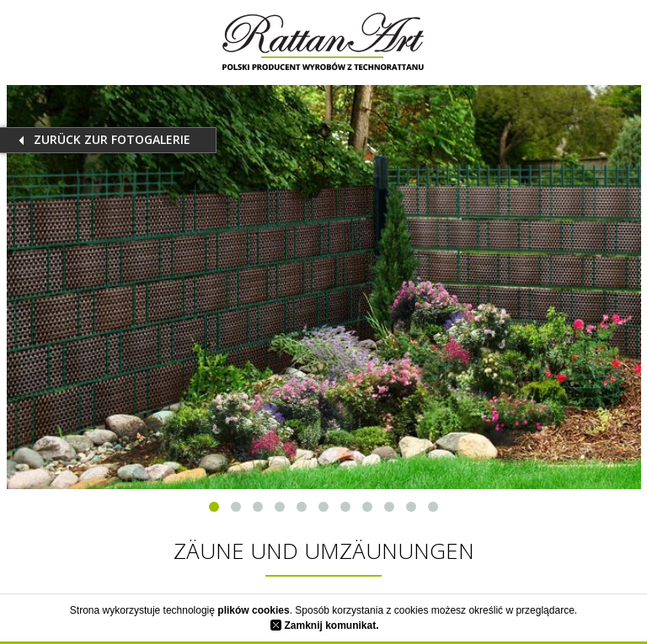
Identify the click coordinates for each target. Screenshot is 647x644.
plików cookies (253, 610)
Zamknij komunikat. (324, 625)
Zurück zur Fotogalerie (112, 139)
